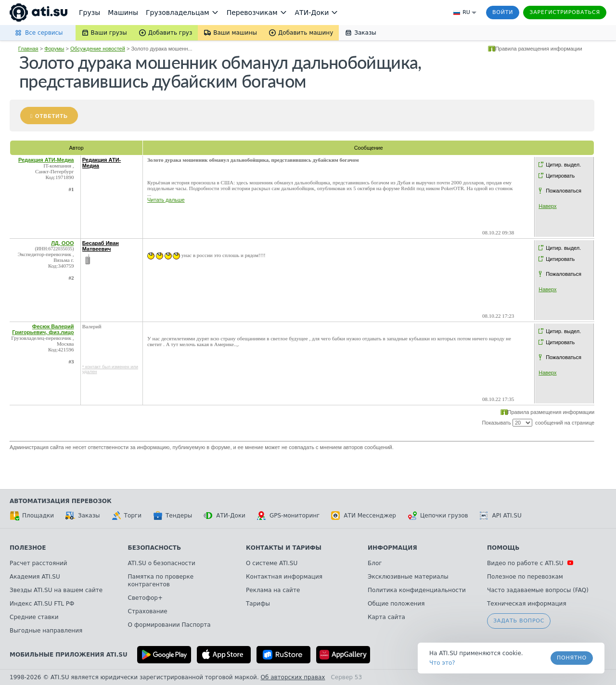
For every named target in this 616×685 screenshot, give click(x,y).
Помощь (503, 548)
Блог (375, 563)
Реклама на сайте (273, 590)
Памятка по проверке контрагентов (161, 581)
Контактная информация (284, 577)
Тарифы (258, 604)
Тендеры (173, 516)
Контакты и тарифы (284, 548)
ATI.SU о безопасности (162, 563)
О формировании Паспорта (169, 625)
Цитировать (560, 176)
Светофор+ (145, 598)
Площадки (32, 516)
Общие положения (396, 604)
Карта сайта (386, 617)
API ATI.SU (501, 516)
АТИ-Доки (225, 516)
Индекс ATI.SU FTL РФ (42, 604)
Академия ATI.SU (35, 577)
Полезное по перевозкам (525, 577)
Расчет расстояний (38, 563)
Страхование (148, 611)
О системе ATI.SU (272, 563)
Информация (392, 548)
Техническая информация (527, 604)
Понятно (572, 658)
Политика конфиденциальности (417, 590)
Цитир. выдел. (563, 165)
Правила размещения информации (539, 49)
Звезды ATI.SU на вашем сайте (56, 590)
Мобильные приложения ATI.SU (69, 655)
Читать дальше (166, 200)
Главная (28, 49)
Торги (127, 516)
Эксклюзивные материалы (408, 577)
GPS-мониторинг (288, 516)
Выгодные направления (46, 631)
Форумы (54, 49)
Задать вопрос (519, 621)
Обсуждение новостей (98, 49)
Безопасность (155, 548)
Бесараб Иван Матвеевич (101, 246)
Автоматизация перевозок (61, 501)
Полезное (28, 548)
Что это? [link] (442, 663)
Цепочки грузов (438, 516)
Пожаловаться (564, 191)
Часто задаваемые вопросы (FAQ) (538, 590)
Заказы (83, 516)
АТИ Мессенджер (364, 516)
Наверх (547, 206)
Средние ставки (34, 617)
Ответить (51, 116)
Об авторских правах (293, 677)
